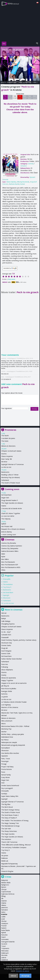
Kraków (4, 914)
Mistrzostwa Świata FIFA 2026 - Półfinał (15, 726)
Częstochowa (6, 892)
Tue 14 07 (30, 97)
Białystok (5, 880)
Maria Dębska (11, 182)
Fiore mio (5, 664)
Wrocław (4, 955)
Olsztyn (4, 921)
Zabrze (4, 958)
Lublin (3, 917)
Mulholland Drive (7, 737)
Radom (4, 928)
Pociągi (4, 764)
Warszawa (5, 951)
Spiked (4, 524)
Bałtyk (4, 618)
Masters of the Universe (10, 707)
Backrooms (5, 472)
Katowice (5, 910)
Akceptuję (25, 976)
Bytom (4, 887)
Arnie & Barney (7, 532)
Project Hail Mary (7, 767)
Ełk (2, 898)
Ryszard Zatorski (14, 54)
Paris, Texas (6, 759)
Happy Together (7, 680)
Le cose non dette (8, 516)
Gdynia (4, 903)
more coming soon (9, 535)
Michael (4, 715)
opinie (2, 84)
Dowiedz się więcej (23, 971)
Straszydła (7, 579)
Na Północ (5, 740)
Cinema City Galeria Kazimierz (12, 546)
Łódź (3, 919)
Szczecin (4, 944)
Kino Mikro (5, 559)
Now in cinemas (14, 610)
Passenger (5, 761)
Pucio (3, 772)
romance (24, 166)
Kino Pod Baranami (8, 562)
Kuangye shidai (7, 691)
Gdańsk (4, 901)
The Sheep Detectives (9, 831)
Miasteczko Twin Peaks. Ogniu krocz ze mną (17, 713)
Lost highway (6, 705)
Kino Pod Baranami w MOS (11, 567)
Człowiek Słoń (6, 635)
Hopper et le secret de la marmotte (14, 683)
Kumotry (4, 694)
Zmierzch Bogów (7, 871)
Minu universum (7, 721)
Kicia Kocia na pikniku (9, 689)
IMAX (3, 554)
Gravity (4, 675)
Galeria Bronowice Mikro (10, 551)
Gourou (4, 454)
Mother (4, 732)
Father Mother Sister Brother (12, 659)
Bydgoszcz (5, 885)
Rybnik (4, 933)
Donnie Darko (6, 645)
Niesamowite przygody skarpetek (13, 745)
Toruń (3, 946)
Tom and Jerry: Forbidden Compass (14, 847)
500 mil (4, 613)
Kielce (3, 912)
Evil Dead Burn (6, 495)
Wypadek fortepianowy (9, 864)
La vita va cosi (6, 467)
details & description (25, 82)
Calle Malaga (6, 621)
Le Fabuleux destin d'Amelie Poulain (14, 702)
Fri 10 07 (10, 97)
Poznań (4, 926)
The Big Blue (6, 804)
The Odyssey (6, 519)
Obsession (7, 598)
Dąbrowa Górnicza (8, 894)
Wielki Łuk (5, 861)
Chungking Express (8, 624)
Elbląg (3, 896)
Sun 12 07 (20, 97)
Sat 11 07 (15, 97)
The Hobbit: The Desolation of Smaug (15, 821)
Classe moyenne (7, 456)
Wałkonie (4, 858)
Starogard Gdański (8, 942)
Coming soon (12, 489)
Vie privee (5, 856)
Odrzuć (13, 976)
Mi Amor (4, 462)
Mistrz (3, 724)
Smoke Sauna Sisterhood (10, 785)
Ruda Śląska (5, 930)
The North (5, 436)
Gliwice (4, 905)
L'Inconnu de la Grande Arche (12, 508)
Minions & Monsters (8, 446)
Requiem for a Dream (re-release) (13, 529)
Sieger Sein (5, 498)
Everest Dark (6, 653)
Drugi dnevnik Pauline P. (10, 500)
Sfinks (3, 570)
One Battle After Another (10, 753)
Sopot (3, 937)
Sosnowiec (5, 939)
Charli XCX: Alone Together (11, 513)
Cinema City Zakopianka (10, 548)
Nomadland (5, 748)
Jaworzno (5, 907)
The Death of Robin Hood (11, 483)
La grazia (4, 697)
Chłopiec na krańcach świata (11, 451)
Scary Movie (5, 777)
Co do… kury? (6, 632)
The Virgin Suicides (8, 834)
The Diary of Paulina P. (9, 818)
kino (13, 3)
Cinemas (10, 540)
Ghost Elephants (7, 670)
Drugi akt (5, 648)
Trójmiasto (5, 948)
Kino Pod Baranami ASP (10, 565)
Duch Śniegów (6, 651)
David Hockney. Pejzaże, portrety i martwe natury (19, 640)
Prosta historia (6, 769)
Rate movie (12, 279)
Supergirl (6, 595)
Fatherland (5, 480)
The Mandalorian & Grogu (10, 826)
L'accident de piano (8, 438)
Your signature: (7, 408)
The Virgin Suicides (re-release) (12, 503)
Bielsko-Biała (6, 883)
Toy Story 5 (7, 587)
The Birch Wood (7, 807)
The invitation (8, 584)
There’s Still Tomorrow (9, 842)
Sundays (4, 794)
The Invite (5, 441)
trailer (35, 82)
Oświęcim (5, 923)
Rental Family (6, 775)
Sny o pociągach (7, 788)
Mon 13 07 (25, 97)
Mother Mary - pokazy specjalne (13, 734)
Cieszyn (4, 889)
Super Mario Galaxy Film (10, 796)
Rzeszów (4, 935)
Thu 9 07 (5, 97)
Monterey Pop (6, 729)
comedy (31, 164)
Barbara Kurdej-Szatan (17, 184)
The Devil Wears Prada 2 (10, 815)
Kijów (3, 557)
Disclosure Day (7, 643)
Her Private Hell (7, 526)
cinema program (12, 82)
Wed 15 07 (35, 97)
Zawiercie (5, 960)
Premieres (11, 430)
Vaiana (4, 506)
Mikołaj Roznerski (23, 182)
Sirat (3, 783)
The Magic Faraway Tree (10, 823)
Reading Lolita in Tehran (10, 475)
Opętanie (5, 756)
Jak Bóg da (5, 686)
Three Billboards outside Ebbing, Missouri (16, 845)
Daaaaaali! (5, 637)
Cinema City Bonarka (9, 543)
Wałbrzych (5, 953)
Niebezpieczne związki (9, 742)
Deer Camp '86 (7, 459)
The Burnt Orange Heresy (10, 810)
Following (5, 667)
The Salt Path (6, 829)
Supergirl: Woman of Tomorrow (12, 464)
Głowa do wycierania (9, 678)
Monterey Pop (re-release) (11, 477)
